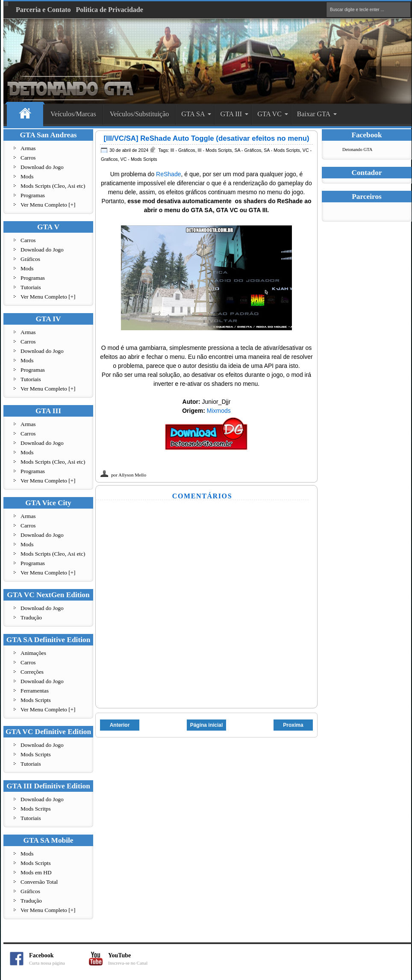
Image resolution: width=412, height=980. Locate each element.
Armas (28, 148)
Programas (33, 195)
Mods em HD (36, 872)
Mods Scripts (36, 700)
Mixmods (219, 411)
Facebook (59, 959)
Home (25, 114)
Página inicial (207, 725)
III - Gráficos (183, 150)
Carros (28, 158)
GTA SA (193, 114)
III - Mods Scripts (215, 150)
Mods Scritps (36, 809)
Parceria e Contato (43, 10)
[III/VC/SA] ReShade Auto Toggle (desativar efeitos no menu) (206, 138)
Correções (32, 672)
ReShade (168, 174)
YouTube (138, 959)
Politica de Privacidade (110, 10)
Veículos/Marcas (73, 114)
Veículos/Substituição (140, 114)
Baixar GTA (314, 114)
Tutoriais (31, 287)
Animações (33, 653)
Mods (27, 176)
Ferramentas (35, 691)
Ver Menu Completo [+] (48, 205)
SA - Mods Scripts (282, 150)
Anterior (120, 725)
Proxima (293, 725)
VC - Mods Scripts (139, 159)
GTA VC (269, 114)
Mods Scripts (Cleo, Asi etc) (53, 186)
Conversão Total (39, 882)
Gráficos (30, 259)
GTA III (231, 114)
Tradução (31, 617)
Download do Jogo (42, 167)
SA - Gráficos (248, 150)
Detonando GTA (357, 150)
